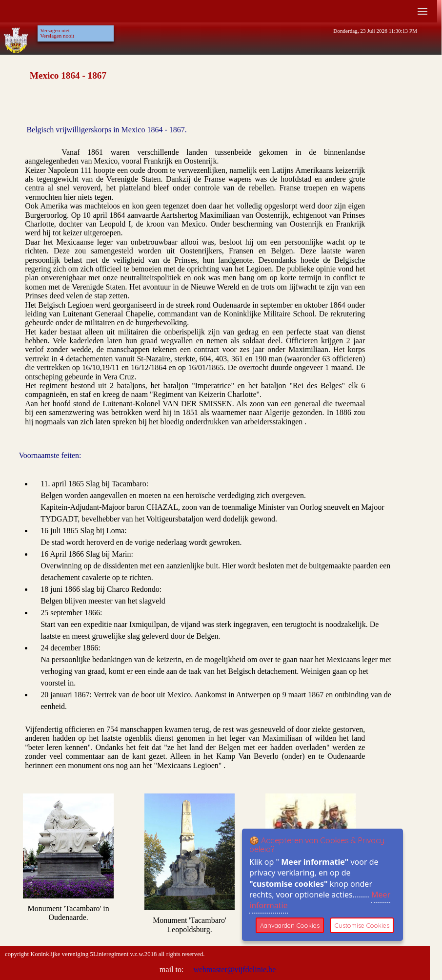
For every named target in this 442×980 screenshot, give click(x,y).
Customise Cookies (362, 925)
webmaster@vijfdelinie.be (233, 970)
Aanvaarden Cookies (290, 925)
